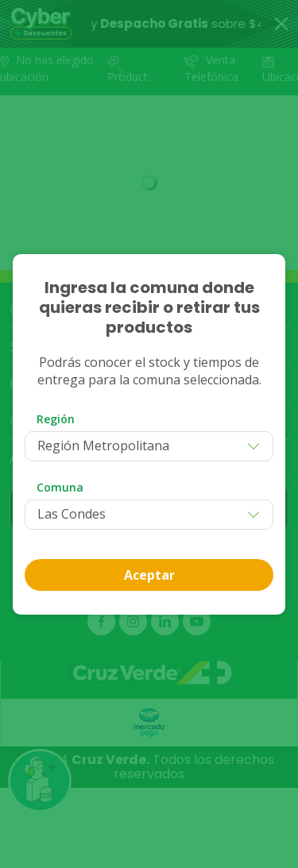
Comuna (60, 487)
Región (56, 419)
